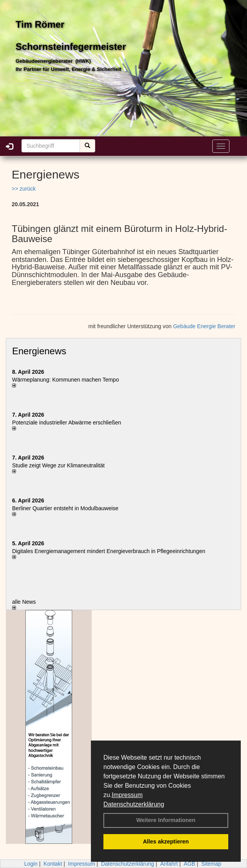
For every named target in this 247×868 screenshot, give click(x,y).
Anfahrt (169, 864)
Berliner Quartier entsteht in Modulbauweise (65, 508)
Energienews (39, 351)
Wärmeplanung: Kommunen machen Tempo (66, 380)
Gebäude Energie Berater (204, 326)
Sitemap (211, 864)
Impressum (127, 795)
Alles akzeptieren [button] (166, 841)
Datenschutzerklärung (134, 804)
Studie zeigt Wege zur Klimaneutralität (58, 465)
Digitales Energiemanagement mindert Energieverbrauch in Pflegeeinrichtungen (109, 551)
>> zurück (24, 189)
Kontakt (53, 864)
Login (31, 864)
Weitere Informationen (166, 820)
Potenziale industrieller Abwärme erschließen (67, 423)
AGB (190, 864)
